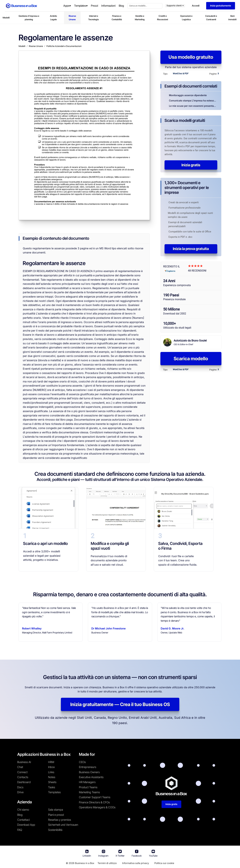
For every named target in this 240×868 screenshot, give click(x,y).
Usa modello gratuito (191, 57)
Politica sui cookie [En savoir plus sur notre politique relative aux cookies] (164, 863)
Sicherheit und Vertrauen (63, 825)
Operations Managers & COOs (97, 807)
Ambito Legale (53, 18)
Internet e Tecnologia (93, 18)
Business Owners (89, 772)
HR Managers (87, 782)
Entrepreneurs (88, 767)
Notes (52, 777)
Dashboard (24, 782)
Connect (22, 772)
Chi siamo (23, 810)
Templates (54, 792)
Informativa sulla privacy (136, 863)
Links (51, 772)
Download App (26, 825)
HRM (51, 762)
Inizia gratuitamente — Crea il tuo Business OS (120, 704)
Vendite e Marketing (140, 18)
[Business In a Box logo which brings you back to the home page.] (22, 6)
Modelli (6, 18)
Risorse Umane (72, 18)
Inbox (51, 767)
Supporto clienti (175, 6)
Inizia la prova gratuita (191, 249)
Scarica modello (191, 359)
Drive (20, 792)
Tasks (52, 787)
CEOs (82, 762)
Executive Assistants (91, 777)
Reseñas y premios (60, 820)
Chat (20, 767)
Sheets (52, 782)
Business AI (24, 762)
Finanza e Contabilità (117, 18)
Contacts (23, 777)
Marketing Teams (89, 792)
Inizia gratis (191, 165)
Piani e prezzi (56, 815)
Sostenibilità (55, 830)
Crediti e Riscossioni (163, 18)
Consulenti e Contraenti (211, 18)
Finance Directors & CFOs (94, 802)
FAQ (20, 830)
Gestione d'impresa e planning (29, 18)
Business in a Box (85, 863)
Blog (20, 815)
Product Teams (88, 787)
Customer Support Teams (95, 797)
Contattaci (23, 820)
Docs (20, 787)
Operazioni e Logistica (186, 18)
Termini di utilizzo (107, 863)
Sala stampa (56, 810)
